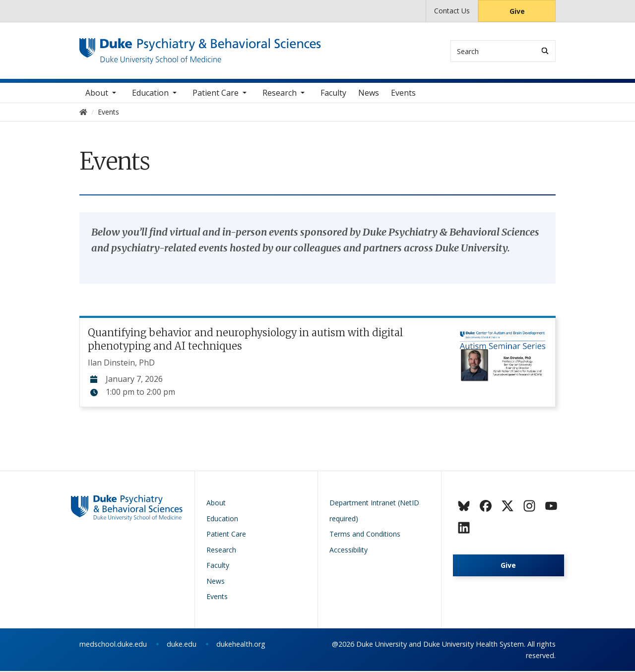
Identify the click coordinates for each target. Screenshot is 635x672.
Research (280, 94)
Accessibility (349, 551)
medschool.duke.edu (113, 645)
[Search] (545, 51)
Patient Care (216, 94)
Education (150, 94)
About (97, 94)
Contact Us (452, 11)
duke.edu (182, 645)
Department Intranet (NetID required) (374, 512)
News (369, 94)
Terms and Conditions (365, 535)
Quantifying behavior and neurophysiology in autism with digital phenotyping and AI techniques (245, 340)
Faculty (333, 94)
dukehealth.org (241, 645)
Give (517, 11)
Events (403, 94)
